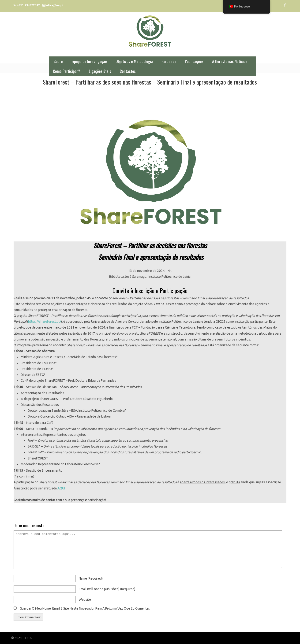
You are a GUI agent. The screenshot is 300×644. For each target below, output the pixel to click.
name (91, 578)
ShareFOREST (150, 31)
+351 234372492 (28, 5)
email (107, 589)
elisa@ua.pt (55, 5)
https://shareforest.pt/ (45, 322)
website (85, 600)
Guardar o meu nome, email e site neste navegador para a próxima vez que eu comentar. (85, 608)
